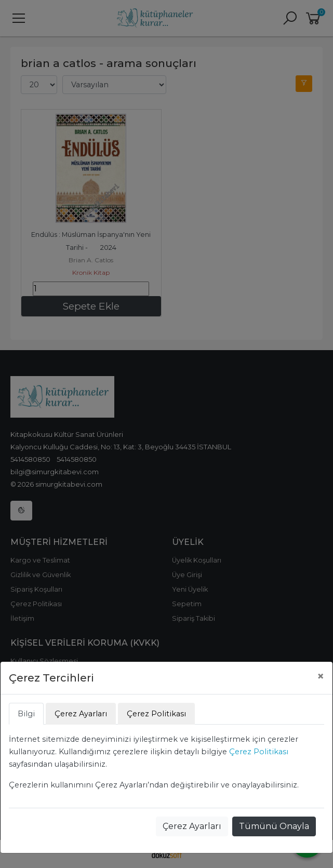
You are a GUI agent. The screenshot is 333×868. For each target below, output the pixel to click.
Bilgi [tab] (26, 714)
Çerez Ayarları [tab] (81, 714)
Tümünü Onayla (274, 826)
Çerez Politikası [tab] (156, 714)
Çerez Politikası (259, 752)
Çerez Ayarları (192, 826)
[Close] (321, 676)
